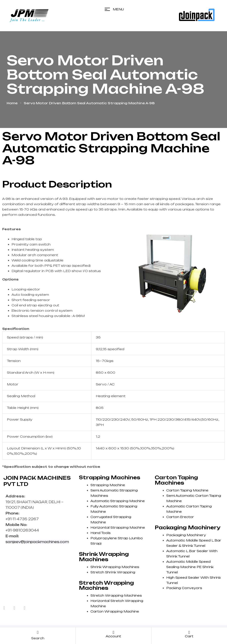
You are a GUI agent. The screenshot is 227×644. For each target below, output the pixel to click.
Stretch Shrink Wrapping (113, 572)
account (113, 636)
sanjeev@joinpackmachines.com (37, 542)
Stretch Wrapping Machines (116, 595)
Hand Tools (101, 533)
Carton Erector (180, 517)
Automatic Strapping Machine (118, 501)
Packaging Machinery (186, 535)
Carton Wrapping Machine (115, 611)
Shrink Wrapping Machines (115, 567)
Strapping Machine (108, 485)
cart (189, 636)
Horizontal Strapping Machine (118, 527)
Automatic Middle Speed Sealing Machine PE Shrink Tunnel (190, 567)
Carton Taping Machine (187, 490)
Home (12, 103)
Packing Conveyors (184, 588)
